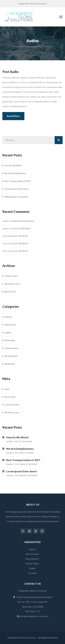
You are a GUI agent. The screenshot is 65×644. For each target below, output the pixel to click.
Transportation (11, 348)
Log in (7, 389)
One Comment (27, 453)
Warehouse (10, 364)
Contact (32, 573)
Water (32, 568)
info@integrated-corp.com (34, 616)
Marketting (9, 340)
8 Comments (26, 441)
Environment (32, 554)
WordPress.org (11, 412)
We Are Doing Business (15, 173)
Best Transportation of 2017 (18, 181)
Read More (13, 116)
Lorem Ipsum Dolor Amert (16, 189)
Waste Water (32, 564)
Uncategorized (11, 356)
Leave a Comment (29, 464)
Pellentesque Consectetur (16, 197)
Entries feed (10, 397)
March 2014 (10, 292)
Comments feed (12, 405)
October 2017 (11, 276)
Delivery (8, 317)
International (10, 325)
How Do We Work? (13, 165)
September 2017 (12, 284)
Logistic (8, 333)
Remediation (32, 559)
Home (32, 549)
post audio (10, 72)
